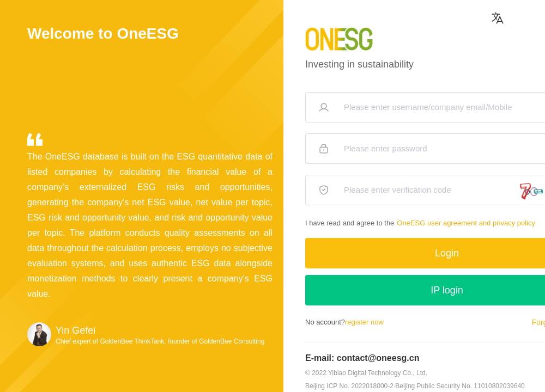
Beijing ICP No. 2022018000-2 (349, 386)
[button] (498, 20)
